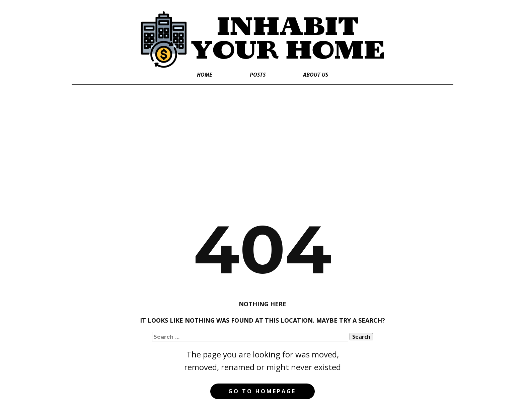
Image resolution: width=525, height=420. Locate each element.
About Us (316, 75)
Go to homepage (262, 391)
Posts (258, 75)
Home (205, 75)
